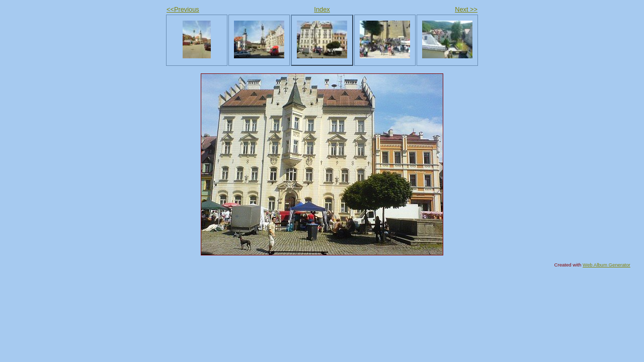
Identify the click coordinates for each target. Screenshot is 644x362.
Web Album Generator (607, 265)
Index (322, 9)
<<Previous (183, 9)
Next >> (466, 9)
